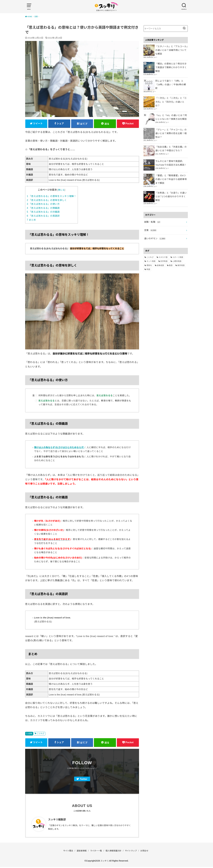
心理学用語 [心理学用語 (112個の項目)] (177, 247)
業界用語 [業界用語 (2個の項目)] (181, 251)
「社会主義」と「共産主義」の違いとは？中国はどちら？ (171, 139)
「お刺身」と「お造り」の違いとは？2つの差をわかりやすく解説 (171, 184)
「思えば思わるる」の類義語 (43, 208)
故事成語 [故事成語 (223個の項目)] (160, 251)
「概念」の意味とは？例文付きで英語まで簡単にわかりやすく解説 (171, 65)
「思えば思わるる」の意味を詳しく (47, 201)
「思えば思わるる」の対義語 (43, 212)
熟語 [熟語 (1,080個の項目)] (148, 255)
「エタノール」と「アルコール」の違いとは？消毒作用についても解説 (171, 50)
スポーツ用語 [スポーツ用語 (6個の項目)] (178, 243)
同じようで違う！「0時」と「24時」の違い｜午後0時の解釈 (171, 79)
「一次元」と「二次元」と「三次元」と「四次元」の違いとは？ (171, 93)
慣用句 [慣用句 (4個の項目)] (149, 251)
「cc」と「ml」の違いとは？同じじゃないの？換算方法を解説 (171, 108)
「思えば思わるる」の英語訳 (43, 216)
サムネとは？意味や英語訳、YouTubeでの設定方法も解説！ (170, 153)
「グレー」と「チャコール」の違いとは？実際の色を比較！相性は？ (171, 124)
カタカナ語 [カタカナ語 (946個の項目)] (163, 243)
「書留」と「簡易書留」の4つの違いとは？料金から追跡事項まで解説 (171, 169)
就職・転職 (152, 208)
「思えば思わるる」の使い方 (43, 205)
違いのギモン (154, 224)
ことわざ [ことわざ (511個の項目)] (150, 243)
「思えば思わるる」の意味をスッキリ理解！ (51, 197)
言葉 (30, 734)
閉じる (61, 190)
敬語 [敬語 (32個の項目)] (171, 251)
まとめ (31, 220)
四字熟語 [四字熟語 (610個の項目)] (164, 247)
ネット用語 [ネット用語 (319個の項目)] (151, 247)
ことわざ (41, 734)
